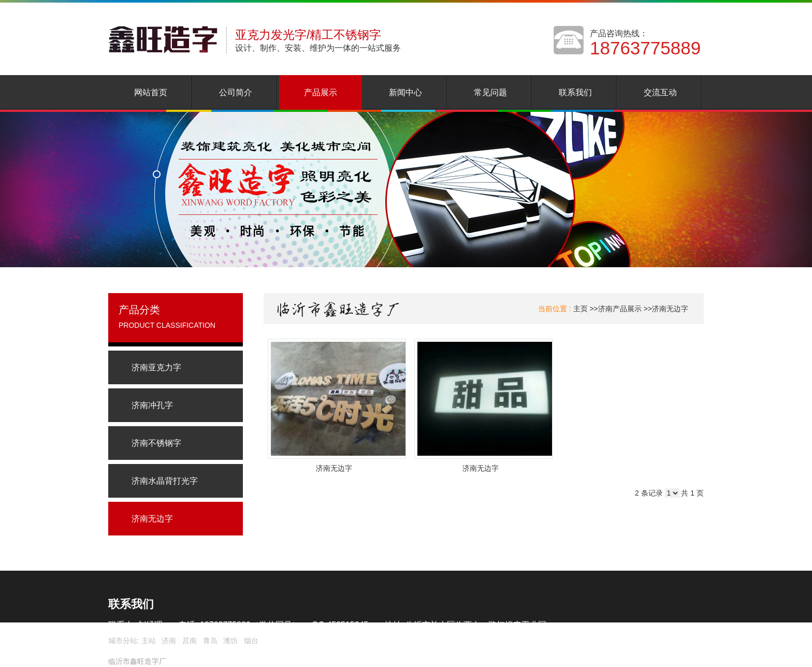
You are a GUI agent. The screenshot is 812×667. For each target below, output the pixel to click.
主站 (148, 641)
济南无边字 (670, 309)
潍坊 (230, 641)
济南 (169, 641)
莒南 (190, 641)
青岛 (210, 641)
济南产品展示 (620, 309)
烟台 (251, 641)
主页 (581, 309)
